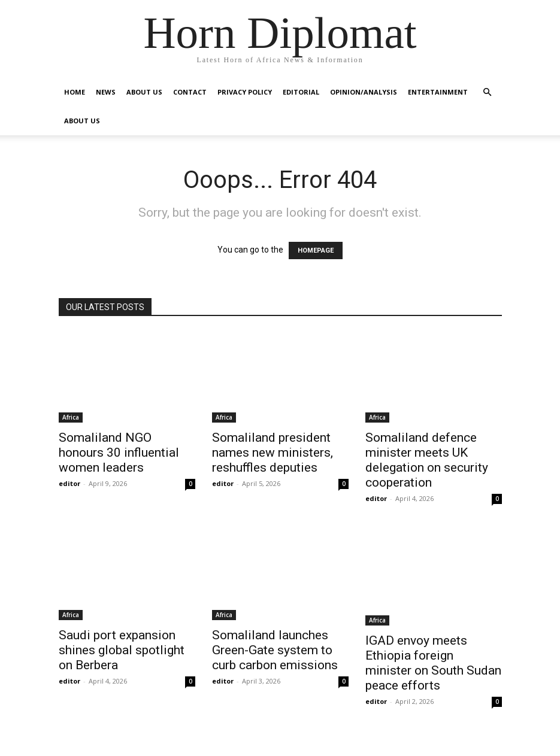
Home (75, 92)
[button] (488, 92)
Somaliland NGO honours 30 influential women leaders (119, 453)
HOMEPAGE (316, 251)
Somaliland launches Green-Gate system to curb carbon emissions (275, 650)
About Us (144, 92)
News (106, 92)
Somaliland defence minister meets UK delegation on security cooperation (427, 460)
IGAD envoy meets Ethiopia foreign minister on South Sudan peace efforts (433, 663)
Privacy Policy (245, 92)
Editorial (301, 92)
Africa (71, 417)
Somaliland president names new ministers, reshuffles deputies (273, 453)
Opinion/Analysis (364, 92)
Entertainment (438, 92)
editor (69, 483)
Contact (190, 92)
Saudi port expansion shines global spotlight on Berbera (122, 650)
